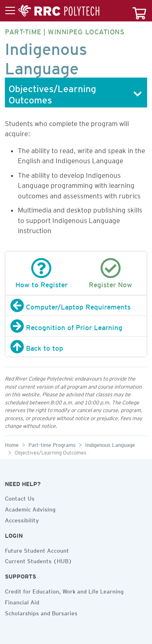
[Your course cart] (139, 11)
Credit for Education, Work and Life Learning (64, 590)
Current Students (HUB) (39, 560)
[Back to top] (76, 347)
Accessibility (22, 519)
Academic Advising (30, 508)
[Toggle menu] (52, 11)
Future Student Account (37, 549)
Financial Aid (22, 601)
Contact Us (20, 497)
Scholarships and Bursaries (41, 612)
